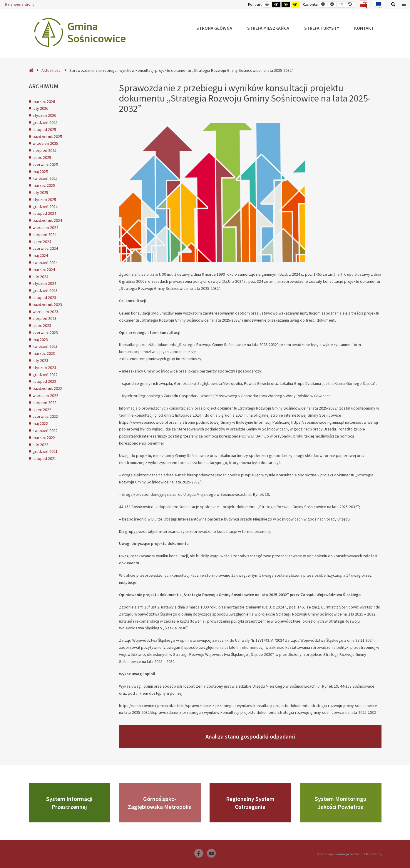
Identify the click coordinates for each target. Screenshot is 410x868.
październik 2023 (47, 305)
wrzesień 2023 (45, 312)
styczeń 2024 (44, 283)
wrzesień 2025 (45, 143)
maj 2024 (40, 255)
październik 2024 (47, 220)
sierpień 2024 (45, 235)
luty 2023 (40, 360)
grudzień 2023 (45, 290)
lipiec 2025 (42, 157)
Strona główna (214, 28)
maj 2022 (40, 423)
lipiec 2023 (42, 325)
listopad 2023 (44, 297)
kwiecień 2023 (45, 346)
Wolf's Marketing (368, 854)
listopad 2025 (44, 129)
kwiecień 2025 (45, 178)
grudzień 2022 (45, 375)
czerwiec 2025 (45, 164)
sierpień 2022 (45, 403)
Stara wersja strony (19, 4)
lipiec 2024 (42, 242)
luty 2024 (40, 277)
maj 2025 (40, 172)
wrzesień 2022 (45, 395)
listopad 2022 (44, 381)
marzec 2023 (44, 353)
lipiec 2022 (42, 410)
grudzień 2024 (45, 207)
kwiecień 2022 (45, 430)
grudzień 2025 (45, 122)
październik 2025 (47, 137)
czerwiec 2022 (45, 416)
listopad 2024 (44, 213)
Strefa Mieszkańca (268, 28)
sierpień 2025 (45, 150)
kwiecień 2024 (45, 262)
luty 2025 (40, 192)
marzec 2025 (44, 185)
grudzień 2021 (45, 451)
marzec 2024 (44, 270)
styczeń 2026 (44, 115)
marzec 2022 (44, 438)
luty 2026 (40, 108)
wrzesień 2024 (45, 227)
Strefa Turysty (322, 28)
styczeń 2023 (44, 368)
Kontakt (364, 28)
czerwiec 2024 (45, 248)
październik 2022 (47, 388)
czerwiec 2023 (45, 332)
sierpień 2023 (45, 318)
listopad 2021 (44, 458)
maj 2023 (40, 340)
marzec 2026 (44, 102)
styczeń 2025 (44, 199)
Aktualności (51, 70)
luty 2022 (40, 445)
